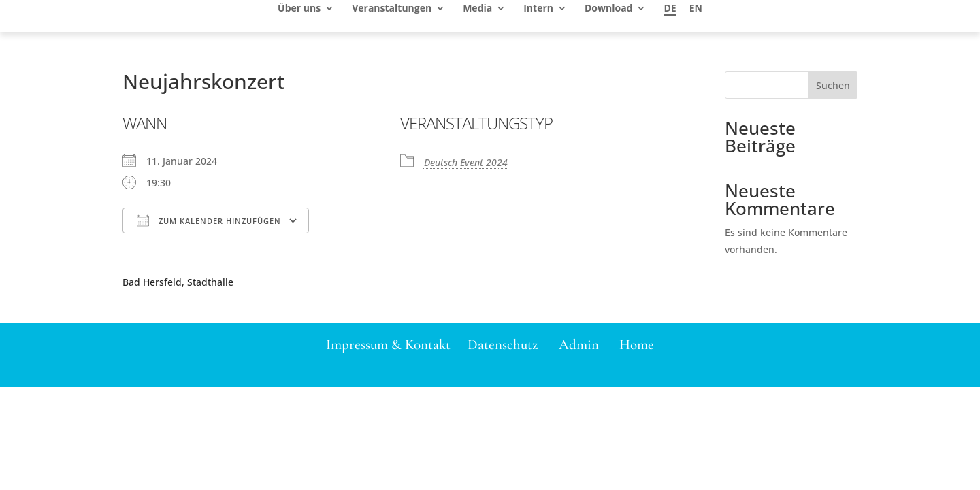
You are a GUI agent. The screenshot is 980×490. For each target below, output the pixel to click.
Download (608, 9)
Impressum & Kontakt (388, 345)
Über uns (299, 9)
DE (670, 9)
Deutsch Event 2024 (466, 162)
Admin (579, 345)
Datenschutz (503, 345)
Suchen (833, 85)
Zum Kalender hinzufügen (209, 220)
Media (477, 9)
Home (637, 345)
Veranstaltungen (392, 9)
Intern (538, 9)
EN (696, 9)
